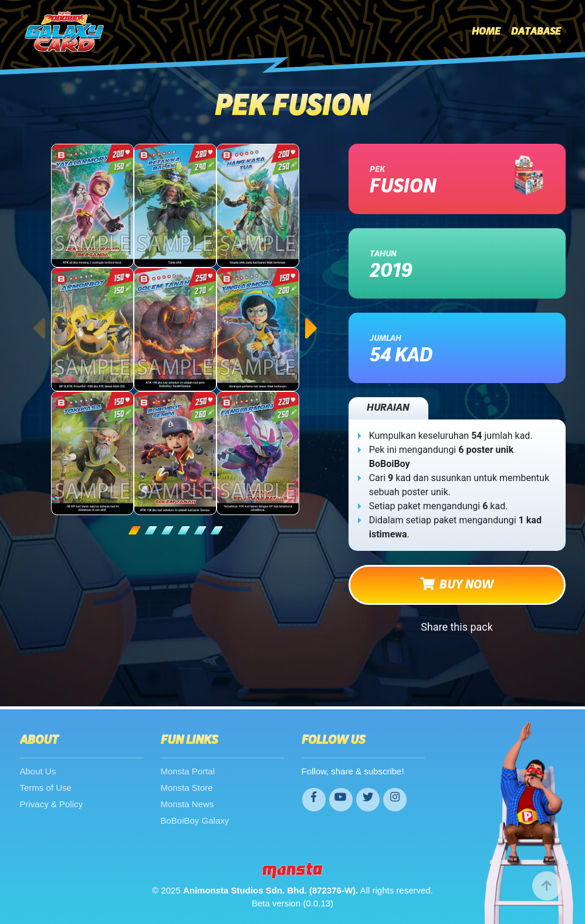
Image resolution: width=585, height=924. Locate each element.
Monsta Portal (188, 771)
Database (536, 32)
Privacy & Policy (52, 804)
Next (312, 317)
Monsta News (187, 804)
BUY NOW (457, 584)
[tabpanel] (175, 329)
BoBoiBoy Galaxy (195, 820)
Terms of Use (46, 788)
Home (486, 32)
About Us (38, 771)
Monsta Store (187, 788)
